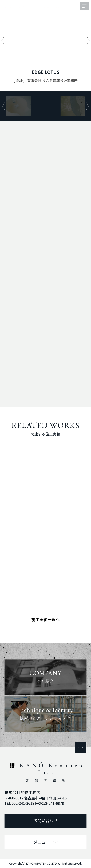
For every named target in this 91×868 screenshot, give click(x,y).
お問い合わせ (46, 820)
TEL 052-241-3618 (19, 803)
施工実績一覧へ (45, 619)
